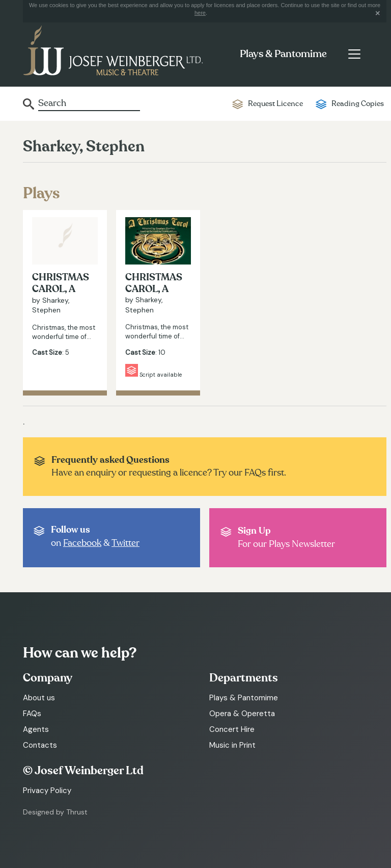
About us (39, 698)
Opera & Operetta (242, 714)
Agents (36, 729)
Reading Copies (358, 104)
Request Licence (275, 104)
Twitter (125, 543)
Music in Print (232, 745)
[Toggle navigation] (354, 54)
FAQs (32, 714)
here (200, 13)
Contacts (40, 745)
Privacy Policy (47, 791)
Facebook (82, 543)
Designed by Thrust (55, 812)
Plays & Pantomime (283, 54)
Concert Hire (232, 729)
